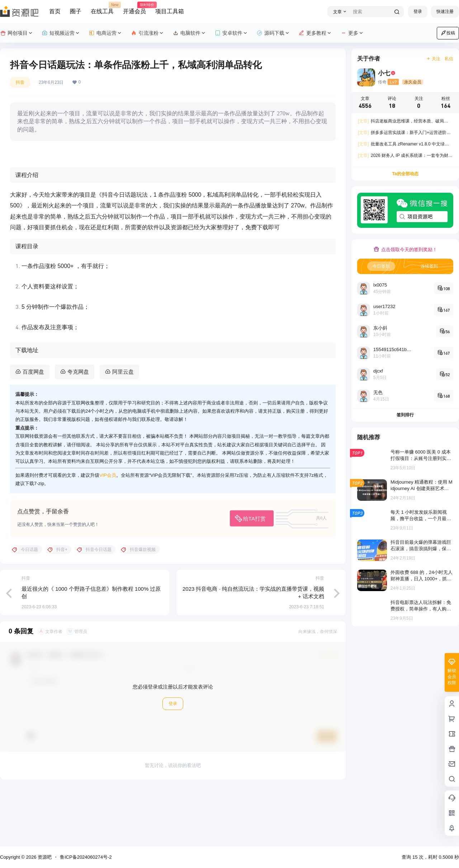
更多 (352, 33)
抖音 (20, 82)
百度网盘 (33, 428)
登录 (418, 11)
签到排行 (405, 415)
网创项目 (17, 33)
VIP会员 (108, 531)
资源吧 (44, 857)
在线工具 (102, 8)
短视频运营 (61, 33)
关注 (433, 59)
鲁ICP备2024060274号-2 (86, 857)
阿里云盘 (123, 428)
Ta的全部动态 (405, 174)
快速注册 (445, 11)
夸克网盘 (78, 428)
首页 (55, 11)
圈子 (76, 11)
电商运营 (106, 33)
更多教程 (315, 33)
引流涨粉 (148, 33)
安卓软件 (231, 33)
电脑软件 (190, 33)
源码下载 (273, 33)
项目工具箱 (170, 11)
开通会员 (134, 8)
